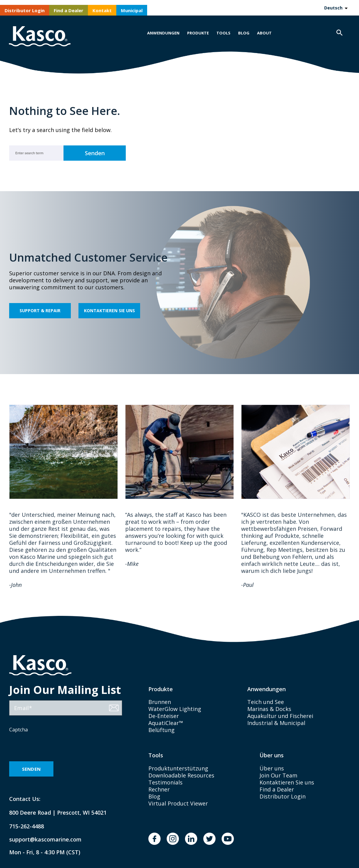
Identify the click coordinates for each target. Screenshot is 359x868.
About (264, 33)
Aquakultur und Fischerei (280, 716)
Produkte (198, 33)
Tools (223, 33)
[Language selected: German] (336, 8)
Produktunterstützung (178, 768)
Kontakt (102, 10)
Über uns (272, 768)
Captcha (18, 730)
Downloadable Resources (181, 775)
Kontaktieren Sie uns (109, 311)
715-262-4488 (27, 826)
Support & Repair (40, 311)
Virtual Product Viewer (178, 803)
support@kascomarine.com (40, 839)
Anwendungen (163, 33)
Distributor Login (25, 10)
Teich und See (266, 702)
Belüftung (161, 730)
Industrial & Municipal (276, 723)
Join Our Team (278, 775)
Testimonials (165, 782)
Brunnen (160, 702)
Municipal (132, 10)
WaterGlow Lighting (175, 709)
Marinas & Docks (269, 709)
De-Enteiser (164, 716)
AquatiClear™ (166, 723)
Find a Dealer (69, 10)
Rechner (159, 789)
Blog (244, 33)
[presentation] (56, 748)
